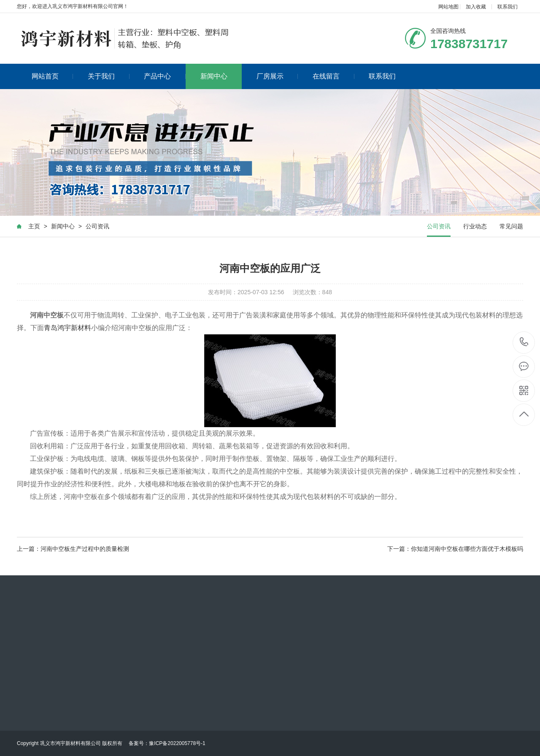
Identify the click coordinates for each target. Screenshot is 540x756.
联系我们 (508, 7)
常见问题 (511, 226)
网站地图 (448, 7)
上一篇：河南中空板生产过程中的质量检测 (73, 549)
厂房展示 (277, 76)
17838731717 (524, 342)
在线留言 (333, 76)
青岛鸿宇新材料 (67, 328)
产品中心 (165, 76)
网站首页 (53, 76)
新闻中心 (214, 76)
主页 (34, 226)
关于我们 (109, 76)
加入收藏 (476, 7)
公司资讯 (97, 226)
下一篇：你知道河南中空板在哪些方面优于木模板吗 (455, 549)
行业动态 (475, 226)
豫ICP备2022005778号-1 (177, 743)
